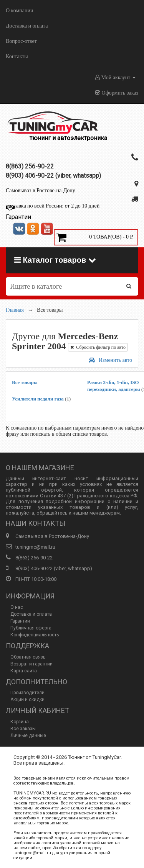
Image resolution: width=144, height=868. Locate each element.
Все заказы (23, 729)
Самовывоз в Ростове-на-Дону (41, 190)
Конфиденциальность (35, 635)
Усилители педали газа (41, 399)
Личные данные (28, 736)
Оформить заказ (117, 93)
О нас (17, 607)
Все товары (25, 382)
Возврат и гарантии (31, 664)
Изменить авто (110, 360)
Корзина (20, 722)
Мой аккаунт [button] (115, 78)
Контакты (17, 56)
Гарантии (20, 621)
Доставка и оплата (27, 26)
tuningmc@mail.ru (35, 547)
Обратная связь (28, 657)
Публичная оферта (31, 628)
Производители (27, 693)
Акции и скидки (27, 700)
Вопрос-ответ (21, 41)
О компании (19, 11)
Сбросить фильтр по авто (98, 347)
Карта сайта (24, 671)
